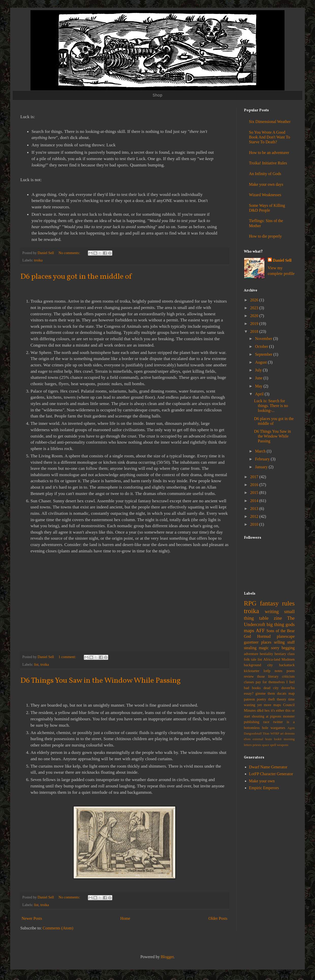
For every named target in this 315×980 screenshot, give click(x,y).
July (259, 370)
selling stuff (284, 642)
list (36, 664)
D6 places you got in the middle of (76, 277)
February (263, 459)
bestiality (266, 654)
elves (247, 739)
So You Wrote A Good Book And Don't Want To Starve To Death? (270, 137)
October (262, 346)
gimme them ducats (271, 693)
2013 (255, 509)
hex (267, 710)
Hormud (264, 636)
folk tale (250, 659)
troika (38, 260)
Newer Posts (32, 918)
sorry (275, 648)
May (259, 386)
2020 (255, 316)
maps (249, 631)
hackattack (287, 665)
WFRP (275, 734)
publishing (252, 722)
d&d (260, 710)
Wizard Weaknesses (265, 195)
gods (290, 624)
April (260, 394)
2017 (255, 477)
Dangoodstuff (253, 734)
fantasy (269, 603)
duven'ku (288, 688)
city (270, 665)
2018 (255, 331)
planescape (286, 636)
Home (125, 918)
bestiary (280, 654)
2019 (255, 324)
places (266, 642)
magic (264, 648)
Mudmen (288, 659)
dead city (271, 688)
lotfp (267, 671)
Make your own (262, 781)
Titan (266, 734)
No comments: (70, 253)
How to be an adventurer (269, 153)
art (282, 734)
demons (290, 734)
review (249, 676)
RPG (250, 603)
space (265, 745)
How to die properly (265, 236)
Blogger (167, 957)
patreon (249, 699)
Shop (157, 96)
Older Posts (218, 918)
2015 (255, 493)
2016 (255, 485)
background (253, 665)
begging (288, 648)
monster (289, 716)
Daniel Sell (282, 260)
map (292, 693)
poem (291, 671)
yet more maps (269, 705)
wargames (278, 728)
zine (278, 618)
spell (273, 745)
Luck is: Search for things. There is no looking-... (271, 406)
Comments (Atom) (58, 928)
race (266, 722)
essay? (249, 693)
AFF (260, 631)
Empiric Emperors (264, 788)
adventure (251, 654)
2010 (255, 524)
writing (272, 611)
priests (257, 745)
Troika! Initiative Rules (268, 163)
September (264, 354)
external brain (262, 739)
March (261, 451)
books (256, 688)
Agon (291, 728)
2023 (255, 308)
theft (272, 699)
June (259, 378)
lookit (278, 739)
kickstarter (252, 671)
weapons (283, 745)
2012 (255, 516)
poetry (262, 699)
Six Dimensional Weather (270, 122)
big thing (275, 624)
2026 (255, 300)
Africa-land (272, 659)
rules (288, 603)
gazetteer (251, 642)
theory (282, 699)
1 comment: (68, 657)
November (264, 339)
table (264, 618)
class (291, 654)
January (262, 467)
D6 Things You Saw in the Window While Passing (100, 681)
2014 (255, 501)
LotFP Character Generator (271, 774)
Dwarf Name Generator (268, 767)
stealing (250, 648)
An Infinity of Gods (265, 174)
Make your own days (266, 184)
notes (278, 671)
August (261, 362)
